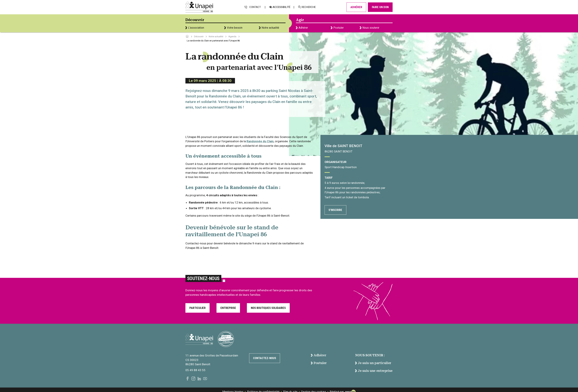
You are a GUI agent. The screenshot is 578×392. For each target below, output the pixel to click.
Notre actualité (269, 28)
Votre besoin (233, 28)
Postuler (337, 28)
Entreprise (228, 308)
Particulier (198, 308)
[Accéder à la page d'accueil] (187, 36)
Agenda (232, 36)
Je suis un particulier (373, 363)
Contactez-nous (265, 358)
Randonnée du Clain (260, 141)
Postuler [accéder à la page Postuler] (319, 363)
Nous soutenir (370, 28)
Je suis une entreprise (374, 371)
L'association (195, 28)
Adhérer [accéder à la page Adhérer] (319, 355)
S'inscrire (335, 210)
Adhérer (356, 7)
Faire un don (380, 7)
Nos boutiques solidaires (268, 308)
